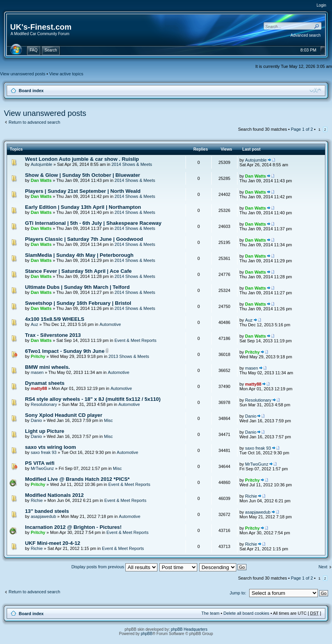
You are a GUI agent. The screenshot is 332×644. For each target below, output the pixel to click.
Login (321, 5)
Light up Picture (45, 431)
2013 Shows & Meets (129, 356)
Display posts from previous (114, 567)
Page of (302, 129)
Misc (108, 420)
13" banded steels (47, 511)
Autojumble (42, 164)
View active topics (66, 74)
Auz (35, 324)
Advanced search (306, 35)
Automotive (110, 324)
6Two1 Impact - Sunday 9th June (65, 351)
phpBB (146, 634)
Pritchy (38, 356)
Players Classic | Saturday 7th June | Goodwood (84, 239)
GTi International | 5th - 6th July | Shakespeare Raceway (93, 223)
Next (323, 567)
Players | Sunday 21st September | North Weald (83, 191)
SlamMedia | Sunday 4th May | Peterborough (79, 255)
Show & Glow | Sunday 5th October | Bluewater (83, 175)
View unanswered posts (23, 74)
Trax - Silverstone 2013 (53, 335)
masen (37, 372)
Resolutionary (44, 404)
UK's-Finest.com (41, 27)
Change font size (315, 90)
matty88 (39, 388)
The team (211, 613)
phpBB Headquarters (189, 629)
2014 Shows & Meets (132, 164)
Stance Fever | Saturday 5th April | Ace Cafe (78, 271)
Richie (37, 500)
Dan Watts (41, 180)
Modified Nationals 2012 (54, 495)
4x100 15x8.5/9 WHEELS (55, 319)
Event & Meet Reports (136, 340)
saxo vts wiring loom (50, 447)
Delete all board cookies (246, 613)
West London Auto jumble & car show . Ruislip (82, 159)
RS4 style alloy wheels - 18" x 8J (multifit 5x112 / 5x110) (93, 399)
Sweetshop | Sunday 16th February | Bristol (78, 303)
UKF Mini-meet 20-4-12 (53, 543)
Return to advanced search (34, 122)
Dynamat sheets (45, 383)
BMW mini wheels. (47, 367)
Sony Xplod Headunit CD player (64, 415)
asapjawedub (44, 516)
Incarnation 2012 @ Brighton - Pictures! (73, 527)
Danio (37, 420)
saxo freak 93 (44, 452)
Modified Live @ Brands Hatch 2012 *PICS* (77, 479)
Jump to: (238, 593)
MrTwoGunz (42, 468)
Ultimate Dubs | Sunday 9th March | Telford (77, 287)
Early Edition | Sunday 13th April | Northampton (83, 207)
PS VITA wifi (40, 463)
